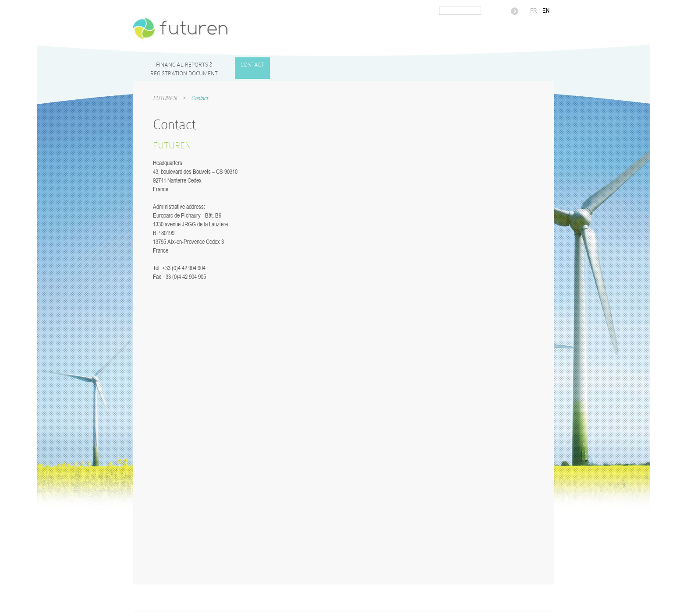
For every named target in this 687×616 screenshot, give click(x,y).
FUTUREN (165, 98)
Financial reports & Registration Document (184, 69)
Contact (252, 65)
